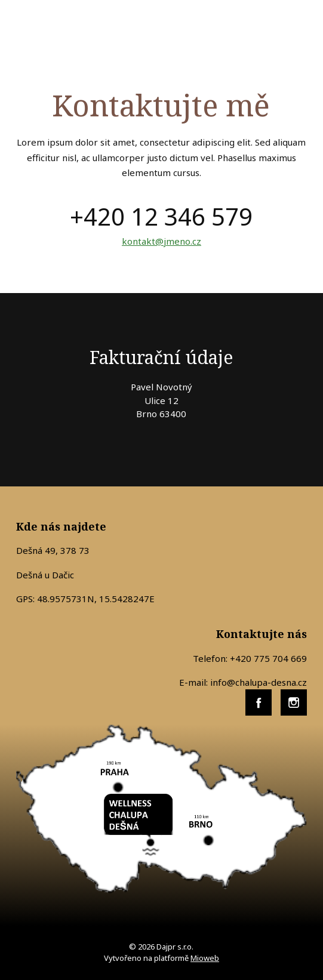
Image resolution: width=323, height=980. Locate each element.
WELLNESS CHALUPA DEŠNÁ (89, 27)
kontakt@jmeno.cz (161, 241)
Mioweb (205, 958)
